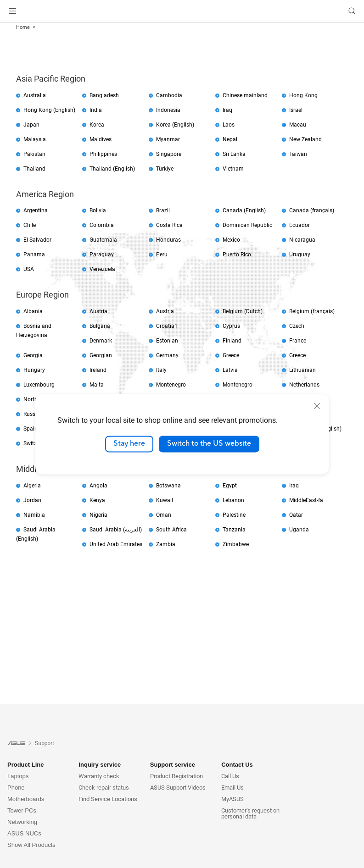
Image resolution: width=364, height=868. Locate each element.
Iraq (227, 110)
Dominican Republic (247, 225)
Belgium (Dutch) (243, 311)
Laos (229, 125)
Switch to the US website (209, 444)
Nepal (230, 139)
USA (29, 269)
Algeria (32, 486)
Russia (32, 414)
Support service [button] (173, 765)
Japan (31, 125)
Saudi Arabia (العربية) (116, 530)
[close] (317, 406)
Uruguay (300, 254)
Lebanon (233, 500)
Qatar (296, 515)
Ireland (98, 370)
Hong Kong (303, 95)
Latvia (230, 370)
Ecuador (300, 225)
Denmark (101, 341)
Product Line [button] (25, 765)
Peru (162, 254)
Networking (22, 822)
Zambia (166, 544)
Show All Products (31, 845)
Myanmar (168, 139)
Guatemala (103, 240)
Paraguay (102, 254)
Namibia (34, 515)
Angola (98, 486)
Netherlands (304, 385)
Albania (33, 311)
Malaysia (35, 139)
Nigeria (98, 515)
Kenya (97, 500)
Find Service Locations (108, 799)
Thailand (34, 169)
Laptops (18, 776)
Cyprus (231, 326)
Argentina (36, 210)
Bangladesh (104, 95)
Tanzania (234, 530)
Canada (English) (244, 210)
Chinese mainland (245, 95)
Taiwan (298, 154)
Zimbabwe (236, 544)
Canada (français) (312, 210)
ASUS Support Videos (178, 788)
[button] (12, 11)
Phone (16, 788)
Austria (98, 311)
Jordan (32, 500)
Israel (296, 110)
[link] (182, 11)
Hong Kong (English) (49, 110)
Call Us (230, 776)
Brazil (163, 210)
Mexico (231, 240)
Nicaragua (302, 240)
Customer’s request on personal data (250, 813)
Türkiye (165, 169)
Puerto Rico (237, 254)
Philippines (103, 154)
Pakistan (34, 154)
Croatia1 (167, 326)
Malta (97, 385)
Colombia (102, 225)
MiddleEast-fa (306, 500)
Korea (97, 125)
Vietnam (233, 169)
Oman (164, 515)
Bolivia (98, 210)
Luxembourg (39, 385)
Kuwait (165, 500)
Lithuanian (302, 370)
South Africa (171, 530)
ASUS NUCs (24, 833)
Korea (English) (175, 125)
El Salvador (37, 240)
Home (23, 27)
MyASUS (232, 799)
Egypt (230, 486)
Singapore (169, 154)
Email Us (232, 788)
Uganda (299, 530)
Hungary (34, 370)
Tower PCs (22, 810)
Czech (297, 326)
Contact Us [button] (237, 765)
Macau (298, 125)
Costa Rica (169, 225)
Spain (31, 429)
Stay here (129, 444)
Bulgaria (100, 326)
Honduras (168, 240)
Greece (231, 355)
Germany (167, 355)
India (96, 110)
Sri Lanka (234, 154)
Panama (34, 254)
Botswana (168, 486)
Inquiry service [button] (100, 765)
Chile (30, 225)
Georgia (33, 355)
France (298, 341)
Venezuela (102, 269)
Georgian (101, 355)
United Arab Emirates (116, 544)
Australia (35, 95)
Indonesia (168, 110)
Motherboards (26, 799)
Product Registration (176, 776)
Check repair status (104, 788)
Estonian (167, 341)
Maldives (101, 139)
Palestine (234, 515)
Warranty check (99, 776)
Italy (161, 370)
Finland (232, 341)
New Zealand (305, 139)
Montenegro (171, 385)
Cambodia (169, 95)
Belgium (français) (312, 311)
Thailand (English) (112, 169)
